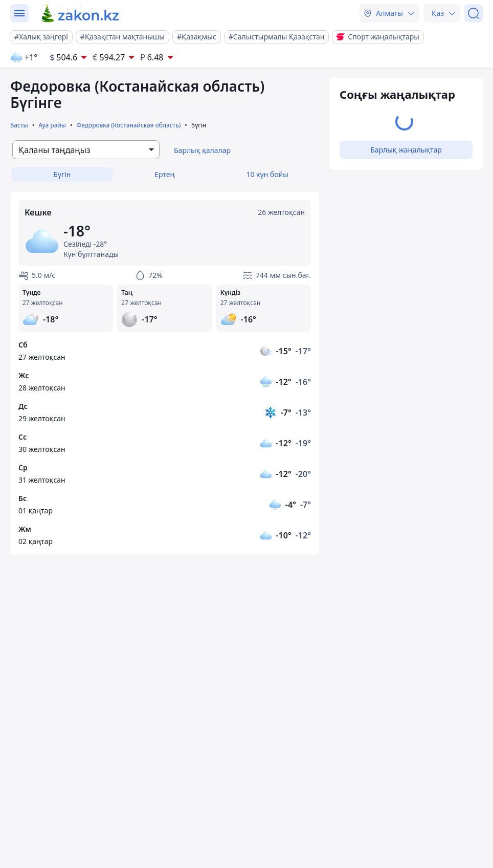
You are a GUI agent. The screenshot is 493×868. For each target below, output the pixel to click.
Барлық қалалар (202, 150)
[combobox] (86, 150)
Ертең (164, 174)
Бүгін (62, 174)
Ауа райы (52, 125)
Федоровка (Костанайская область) (128, 125)
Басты (19, 125)
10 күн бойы (267, 174)
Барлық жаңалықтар (406, 150)
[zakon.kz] (81, 13)
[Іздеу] (474, 13)
